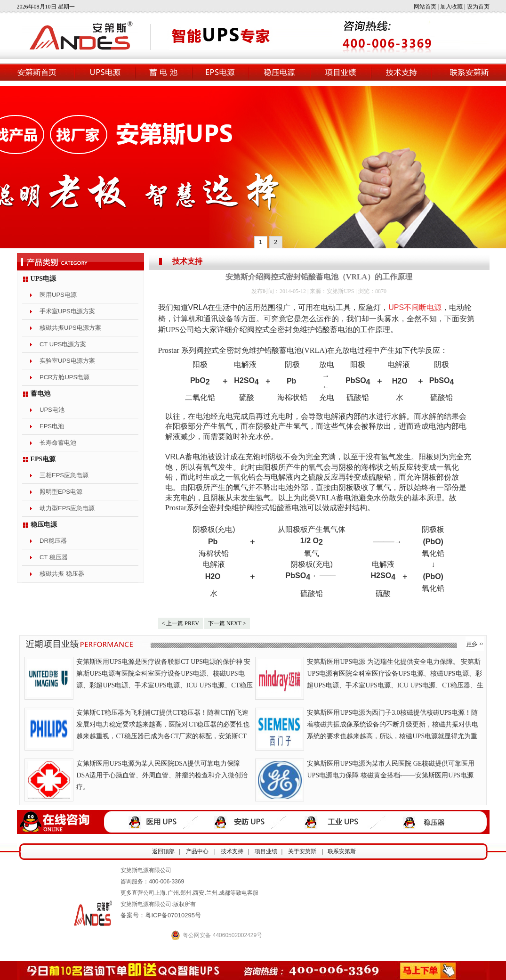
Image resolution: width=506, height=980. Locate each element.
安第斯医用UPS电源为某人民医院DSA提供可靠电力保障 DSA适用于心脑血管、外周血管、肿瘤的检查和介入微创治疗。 (162, 775)
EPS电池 (52, 426)
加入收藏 (451, 7)
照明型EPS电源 (61, 492)
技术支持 (187, 261)
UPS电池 (52, 410)
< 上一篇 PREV (181, 623)
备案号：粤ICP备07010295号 (161, 915)
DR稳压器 (53, 541)
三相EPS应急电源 (64, 475)
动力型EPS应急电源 (67, 508)
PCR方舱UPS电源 (64, 377)
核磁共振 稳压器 (62, 574)
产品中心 (197, 851)
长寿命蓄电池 (58, 443)
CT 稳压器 (54, 557)
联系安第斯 (342, 851)
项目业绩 (266, 851)
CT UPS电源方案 (63, 344)
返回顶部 (163, 851)
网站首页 (425, 7)
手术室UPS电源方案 (67, 311)
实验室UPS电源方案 (67, 361)
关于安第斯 (302, 851)
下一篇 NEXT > (227, 623)
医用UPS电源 (58, 295)
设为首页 (478, 7)
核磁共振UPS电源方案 (70, 328)
